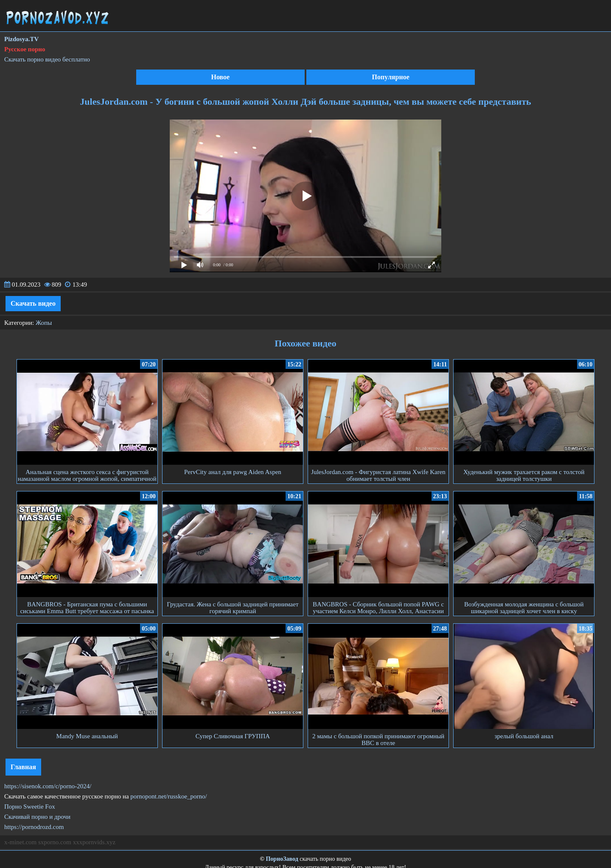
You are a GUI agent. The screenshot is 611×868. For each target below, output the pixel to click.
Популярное (391, 77)
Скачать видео (33, 303)
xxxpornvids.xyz (94, 842)
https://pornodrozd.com (34, 827)
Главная (23, 767)
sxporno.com (55, 842)
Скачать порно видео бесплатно (47, 59)
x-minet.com (20, 842)
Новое (220, 77)
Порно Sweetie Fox (30, 807)
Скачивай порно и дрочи (37, 817)
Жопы (44, 323)
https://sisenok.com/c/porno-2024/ (48, 786)
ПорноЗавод (282, 859)
